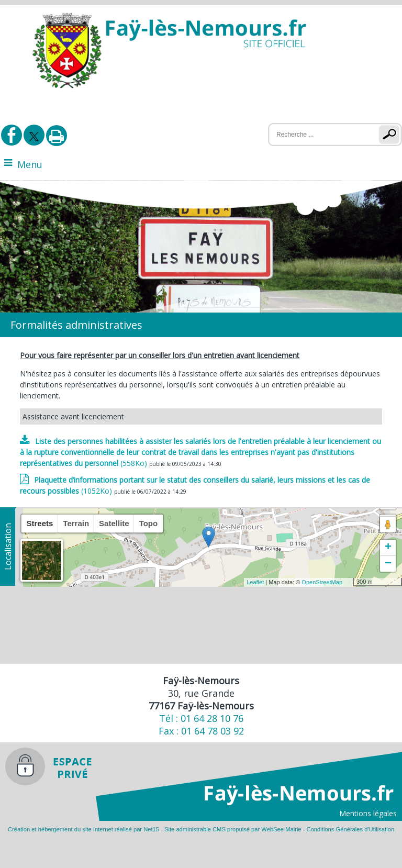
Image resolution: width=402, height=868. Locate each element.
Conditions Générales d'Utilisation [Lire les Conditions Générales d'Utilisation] (351, 829)
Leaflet (255, 582)
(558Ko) (200, 452)
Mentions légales (368, 813)
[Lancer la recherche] (391, 135)
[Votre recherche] (317, 135)
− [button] (388, 564)
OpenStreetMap (322, 582)
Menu (30, 164)
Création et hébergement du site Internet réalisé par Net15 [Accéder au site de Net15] (83, 829)
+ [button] (388, 548)
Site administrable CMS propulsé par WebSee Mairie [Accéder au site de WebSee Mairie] (233, 829)
